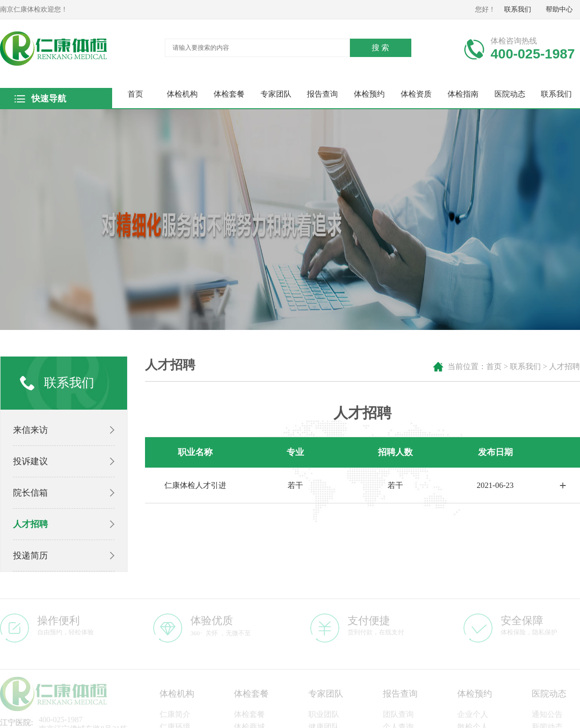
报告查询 (322, 94)
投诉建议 (30, 461)
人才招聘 (30, 524)
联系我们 (518, 9)
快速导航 (49, 99)
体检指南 (463, 94)
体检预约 (369, 94)
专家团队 (276, 94)
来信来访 (30, 430)
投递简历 (30, 556)
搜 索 (380, 48)
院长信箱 (30, 493)
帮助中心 (559, 9)
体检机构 (182, 94)
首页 (135, 94)
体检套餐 (229, 94)
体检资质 (416, 94)
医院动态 (510, 94)
